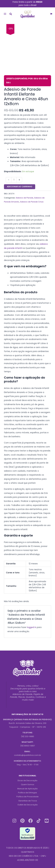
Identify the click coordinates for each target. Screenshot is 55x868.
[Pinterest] (22, 821)
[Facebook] (31, 821)
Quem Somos (28, 784)
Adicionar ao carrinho (20, 187)
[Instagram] (14, 821)
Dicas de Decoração (27, 781)
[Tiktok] (39, 821)
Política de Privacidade (27, 797)
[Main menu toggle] (5, 14)
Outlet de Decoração (28, 805)
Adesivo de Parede (24, 198)
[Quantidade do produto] (14, 180)
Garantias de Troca (28, 801)
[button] (11, 14)
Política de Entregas (27, 793)
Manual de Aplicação (27, 789)
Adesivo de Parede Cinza (32, 202)
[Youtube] (47, 821)
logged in (32, 627)
